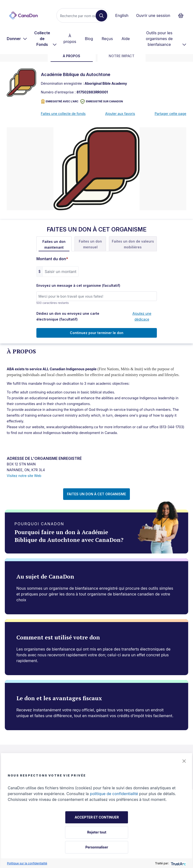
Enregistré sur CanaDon (102, 101)
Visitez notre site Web (24, 476)
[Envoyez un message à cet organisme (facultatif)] (97, 296)
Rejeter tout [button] (97, 832)
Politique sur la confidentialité (27, 863)
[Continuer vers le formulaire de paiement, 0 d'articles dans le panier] (182, 15)
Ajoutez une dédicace (142, 316)
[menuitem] (17, 39)
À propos (70, 39)
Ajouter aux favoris (120, 114)
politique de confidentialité (114, 794)
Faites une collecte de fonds (63, 114)
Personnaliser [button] (97, 847)
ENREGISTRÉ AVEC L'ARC (60, 101)
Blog (89, 39)
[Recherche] (78, 16)
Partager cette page (170, 114)
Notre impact (122, 56)
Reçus (107, 39)
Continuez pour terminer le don (97, 333)
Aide (126, 39)
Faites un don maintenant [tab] (54, 244)
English (122, 15)
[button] (184, 761)
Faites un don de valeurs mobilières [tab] (133, 244)
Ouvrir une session (153, 15)
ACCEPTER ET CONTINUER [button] (97, 817)
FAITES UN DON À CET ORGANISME (96, 494)
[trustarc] (178, 863)
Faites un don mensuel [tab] (90, 244)
